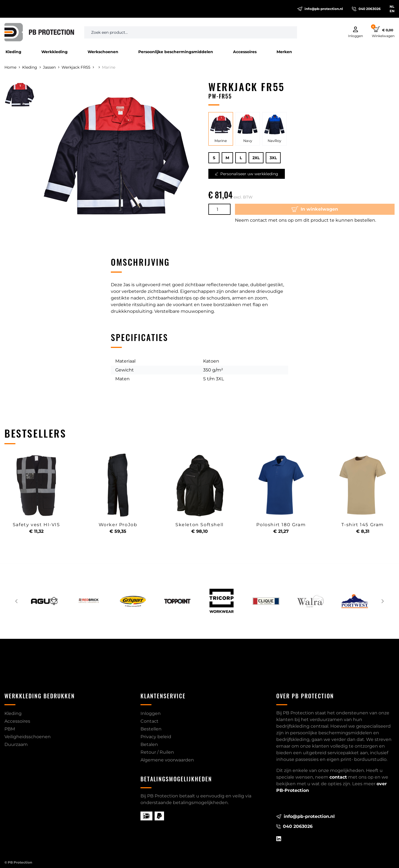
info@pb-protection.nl (320, 9)
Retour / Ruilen (157, 752)
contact (338, 777)
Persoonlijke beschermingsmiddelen (176, 52)
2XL (256, 158)
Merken (284, 52)
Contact (149, 721)
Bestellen (151, 729)
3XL (273, 158)
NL (392, 7)
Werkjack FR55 (78, 67)
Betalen (149, 744)
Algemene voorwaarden (167, 760)
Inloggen (151, 713)
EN (392, 11)
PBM (10, 729)
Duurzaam (16, 744)
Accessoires (245, 52)
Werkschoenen (103, 52)
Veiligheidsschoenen (28, 737)
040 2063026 (366, 9)
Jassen (51, 67)
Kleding (13, 52)
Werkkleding (54, 52)
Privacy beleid (156, 737)
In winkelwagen (315, 209)
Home (12, 67)
